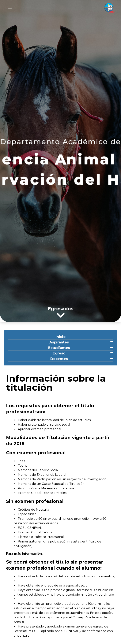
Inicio (61, 337)
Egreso (59, 353)
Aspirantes (59, 342)
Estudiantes (59, 348)
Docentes (59, 359)
